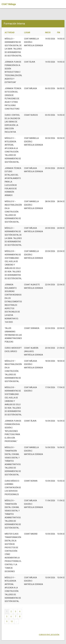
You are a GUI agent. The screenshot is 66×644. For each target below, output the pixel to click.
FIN (59, 33)
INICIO (48, 33)
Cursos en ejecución (49, 635)
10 (12, 621)
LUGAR (27, 33)
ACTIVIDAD (10, 33)
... (17, 621)
